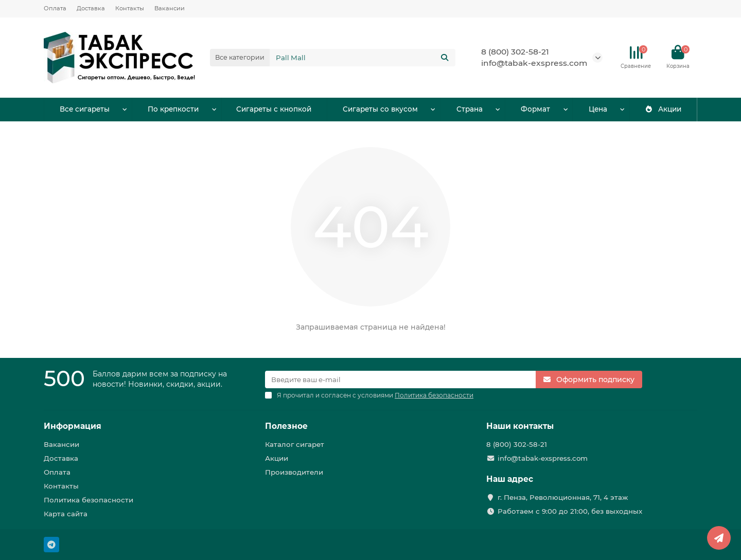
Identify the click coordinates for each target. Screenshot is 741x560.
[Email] (400, 380)
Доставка (91, 8)
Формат (535, 110)
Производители (294, 472)
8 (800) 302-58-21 (515, 52)
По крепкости (173, 110)
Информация (73, 426)
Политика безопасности (89, 500)
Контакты (130, 8)
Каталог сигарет (295, 444)
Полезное (286, 426)
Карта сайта (66, 514)
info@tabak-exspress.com (534, 63)
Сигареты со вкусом (380, 110)
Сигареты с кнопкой (274, 110)
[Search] (363, 58)
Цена (598, 110)
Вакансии (170, 8)
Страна (469, 110)
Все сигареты (84, 110)
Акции (663, 110)
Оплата (55, 8)
